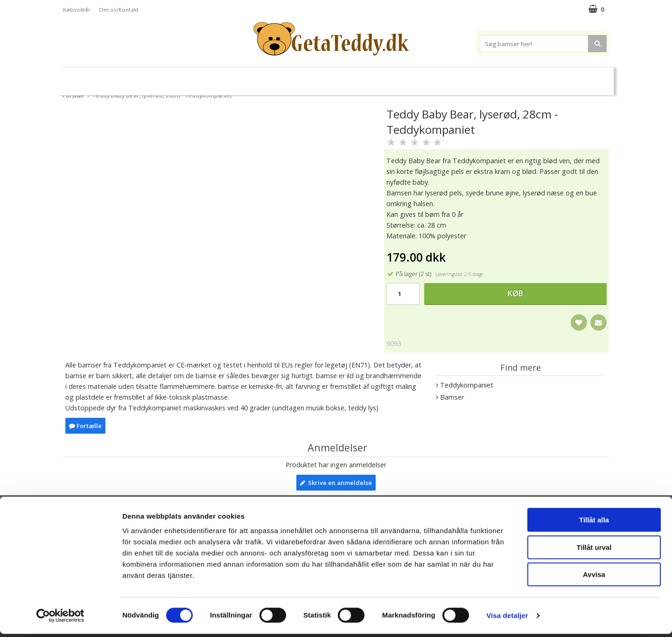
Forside (73, 95)
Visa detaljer (507, 619)
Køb (515, 293)
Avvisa (594, 578)
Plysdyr (210, 77)
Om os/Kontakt (119, 10)
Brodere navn (504, 77)
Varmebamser (311, 78)
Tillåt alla (594, 523)
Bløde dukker (256, 78)
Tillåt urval (594, 550)
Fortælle (85, 426)
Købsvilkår (77, 10)
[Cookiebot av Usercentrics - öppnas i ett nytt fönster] (60, 619)
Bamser (165, 77)
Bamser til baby (377, 77)
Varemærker (442, 77)
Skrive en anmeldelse (336, 483)
